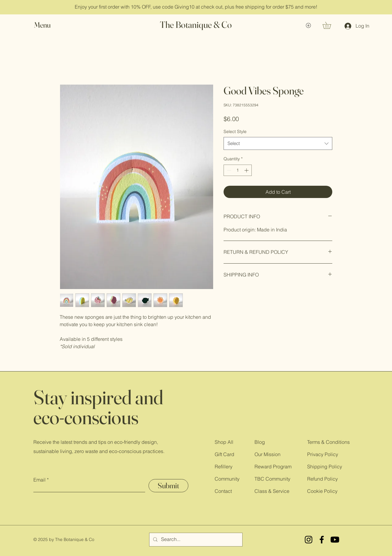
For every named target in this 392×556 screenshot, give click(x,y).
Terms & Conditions (328, 442)
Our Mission (268, 454)
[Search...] (195, 540)
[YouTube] (335, 540)
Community (227, 479)
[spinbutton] (238, 170)
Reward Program (273, 467)
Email (40, 480)
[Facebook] (322, 540)
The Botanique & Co (196, 25)
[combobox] (278, 143)
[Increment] (247, 170)
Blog (260, 442)
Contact (223, 491)
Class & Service (272, 491)
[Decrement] (228, 170)
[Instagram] (309, 540)
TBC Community (272, 479)
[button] (48, 25)
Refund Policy (322, 479)
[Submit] (168, 486)
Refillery (224, 467)
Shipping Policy (325, 467)
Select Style (235, 131)
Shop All (224, 442)
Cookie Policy (322, 491)
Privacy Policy (323, 454)
